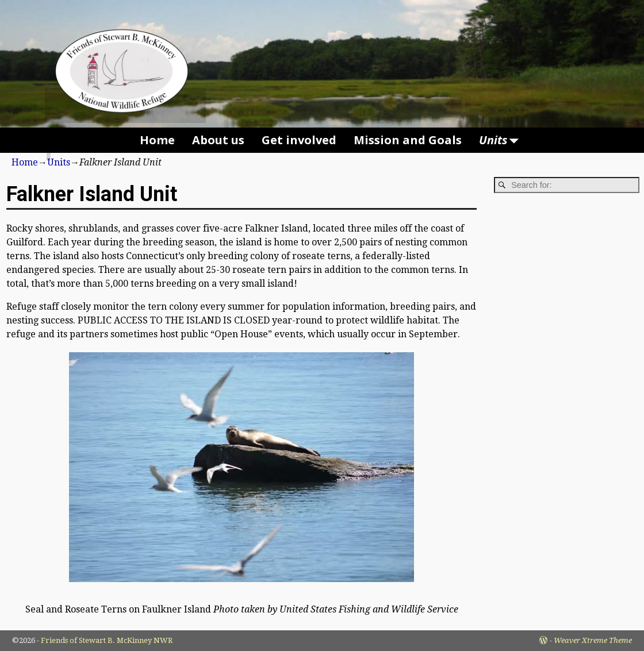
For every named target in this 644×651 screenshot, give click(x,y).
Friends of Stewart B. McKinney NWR (107, 640)
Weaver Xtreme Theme (593, 640)
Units (502, 140)
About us (218, 140)
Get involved (299, 140)
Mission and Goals (408, 140)
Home (157, 140)
